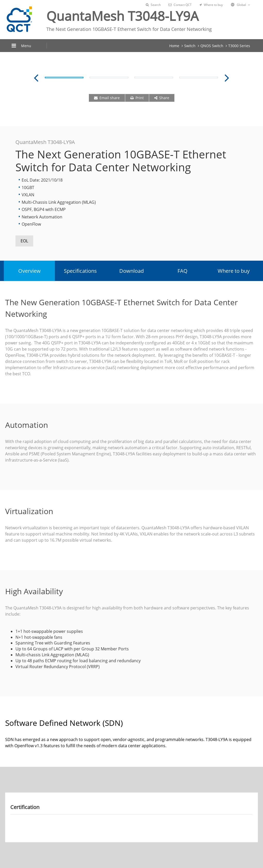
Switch (190, 46)
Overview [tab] (29, 271)
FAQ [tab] (183, 271)
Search (153, 5)
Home (174, 46)
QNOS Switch (212, 46)
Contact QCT (180, 5)
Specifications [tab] (80, 271)
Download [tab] (131, 271)
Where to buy (211, 5)
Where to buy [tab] (234, 271)
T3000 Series (239, 46)
